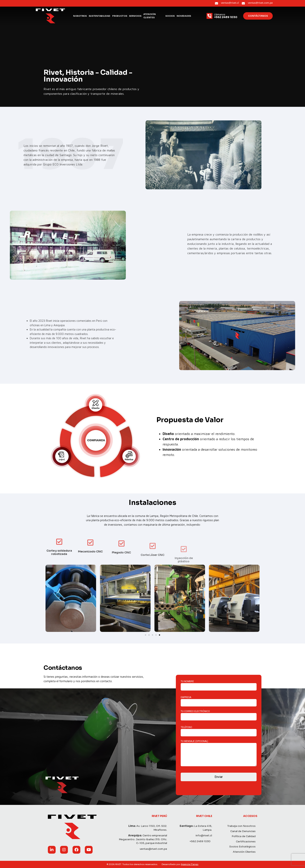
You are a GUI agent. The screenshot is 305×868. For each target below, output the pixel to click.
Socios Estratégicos (244, 847)
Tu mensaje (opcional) (219, 753)
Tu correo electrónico (219, 714)
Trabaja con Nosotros (243, 826)
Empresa (219, 700)
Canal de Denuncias (245, 831)
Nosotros (80, 16)
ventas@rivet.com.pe (260, 3)
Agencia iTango (190, 864)
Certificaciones (247, 841)
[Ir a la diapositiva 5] (160, 635)
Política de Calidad (245, 836)
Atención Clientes (150, 16)
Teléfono (219, 730)
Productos (120, 16)
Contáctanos (258, 16)
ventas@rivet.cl (230, 3)
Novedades (184, 16)
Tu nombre (219, 684)
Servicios (135, 16)
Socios (170, 16)
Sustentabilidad (100, 16)
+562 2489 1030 (202, 841)
